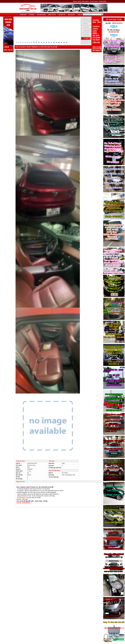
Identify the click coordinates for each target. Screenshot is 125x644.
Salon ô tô (62, 15)
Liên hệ (80, 15)
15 (46, 42)
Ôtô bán (32, 15)
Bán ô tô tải (52, 15)
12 (39, 42)
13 (41, 42)
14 (44, 42)
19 (56, 42)
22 (64, 42)
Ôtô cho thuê (41, 15)
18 (54, 42)
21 (61, 42)
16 (49, 42)
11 (36, 42)
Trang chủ (23, 15)
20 (59, 42)
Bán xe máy (71, 15)
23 (66, 42)
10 (34, 42)
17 (51, 42)
